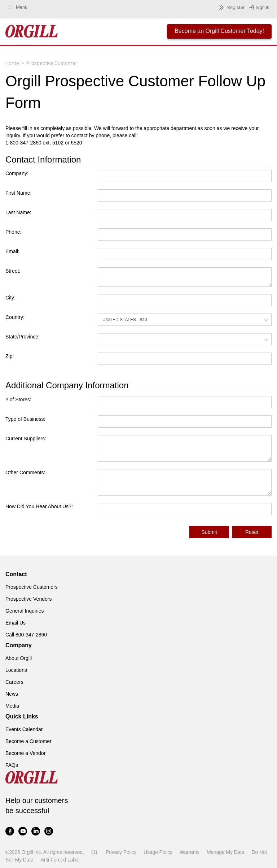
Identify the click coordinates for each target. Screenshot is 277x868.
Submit (209, 532)
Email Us (16, 623)
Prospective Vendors (28, 599)
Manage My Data (225, 852)
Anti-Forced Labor (60, 860)
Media (12, 706)
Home (12, 63)
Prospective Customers (32, 587)
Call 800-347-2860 (26, 635)
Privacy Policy (121, 852)
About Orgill (19, 658)
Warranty (190, 852)
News (12, 694)
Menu (17, 7)
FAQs (12, 765)
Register (231, 7)
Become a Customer (28, 741)
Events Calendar (24, 729)
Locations (16, 670)
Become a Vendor (25, 753)
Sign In (259, 8)
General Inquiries (25, 611)
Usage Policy (158, 852)
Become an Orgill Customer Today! (219, 31)
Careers (14, 682)
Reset (252, 532)
